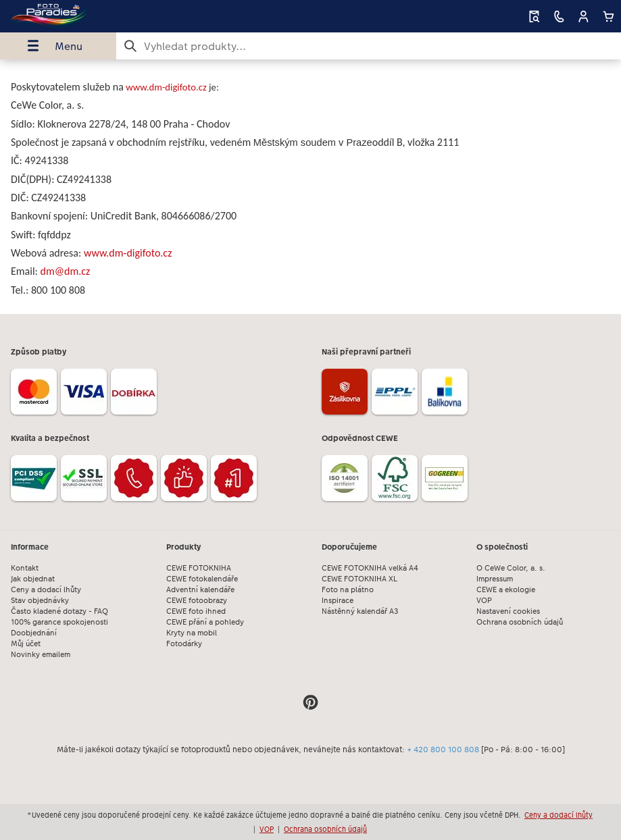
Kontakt (25, 568)
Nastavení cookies (508, 611)
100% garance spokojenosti (59, 622)
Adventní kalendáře (200, 590)
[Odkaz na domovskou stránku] (119, 16)
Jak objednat (33, 579)
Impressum (495, 579)
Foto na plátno (348, 590)
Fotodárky (184, 644)
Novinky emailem (41, 655)
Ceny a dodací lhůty (46, 590)
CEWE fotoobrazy (197, 601)
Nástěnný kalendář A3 (360, 611)
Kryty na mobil (192, 633)
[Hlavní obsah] (310, 187)
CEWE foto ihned (196, 611)
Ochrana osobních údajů (520, 622)
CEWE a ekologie (506, 590)
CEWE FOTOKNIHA (199, 568)
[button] (583, 17)
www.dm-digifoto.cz (166, 87)
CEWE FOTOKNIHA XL (359, 579)
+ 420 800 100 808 (443, 750)
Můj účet (26, 644)
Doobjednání (34, 633)
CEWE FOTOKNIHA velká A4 (370, 568)
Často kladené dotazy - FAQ (59, 611)
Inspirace (338, 601)
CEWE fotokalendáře (202, 579)
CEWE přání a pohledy (205, 622)
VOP (484, 601)
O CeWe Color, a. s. (511, 568)
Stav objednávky (40, 601)
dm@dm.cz (66, 271)
